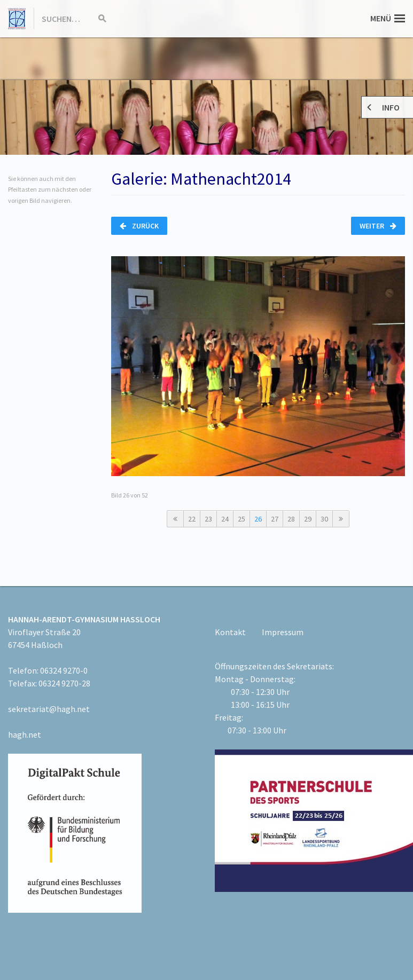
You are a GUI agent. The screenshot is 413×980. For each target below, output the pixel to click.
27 (275, 519)
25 (241, 519)
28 (291, 519)
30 (324, 519)
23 (208, 519)
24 (225, 519)
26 (258, 519)
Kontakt (230, 632)
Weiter (378, 226)
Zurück (139, 226)
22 (192, 519)
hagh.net (25, 734)
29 (308, 519)
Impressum (283, 632)
